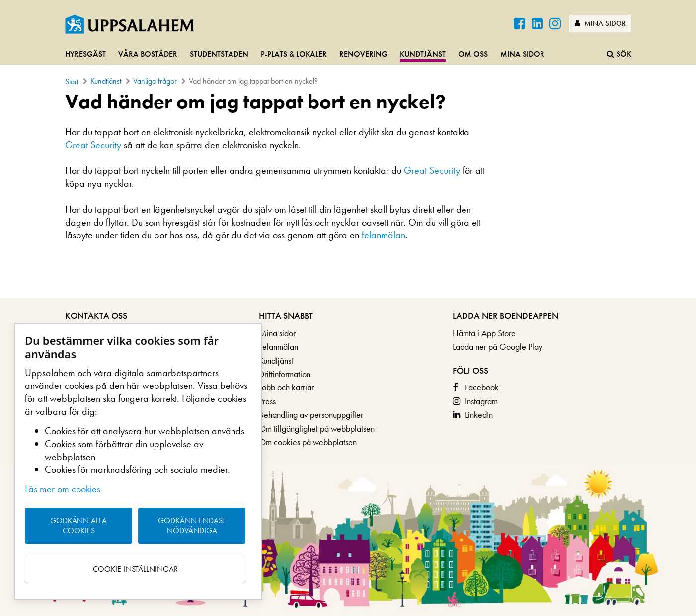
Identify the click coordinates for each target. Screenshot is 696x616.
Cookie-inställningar (135, 569)
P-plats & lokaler (294, 54)
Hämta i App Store (484, 333)
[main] (348, 170)
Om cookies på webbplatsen (308, 442)
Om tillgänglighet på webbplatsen (317, 428)
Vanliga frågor (155, 81)
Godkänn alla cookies (78, 526)
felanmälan (384, 235)
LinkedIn (479, 415)
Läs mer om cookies (63, 489)
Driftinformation (285, 374)
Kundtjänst (423, 54)
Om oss (473, 54)
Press (267, 401)
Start (72, 82)
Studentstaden (219, 54)
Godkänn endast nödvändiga (192, 526)
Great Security (93, 145)
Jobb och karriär (286, 387)
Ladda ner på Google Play (498, 346)
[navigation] (348, 55)
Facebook (482, 387)
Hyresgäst (85, 54)
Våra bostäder (148, 54)
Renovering (363, 54)
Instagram (481, 401)
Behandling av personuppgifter (311, 415)
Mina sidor (600, 23)
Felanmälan (278, 346)
